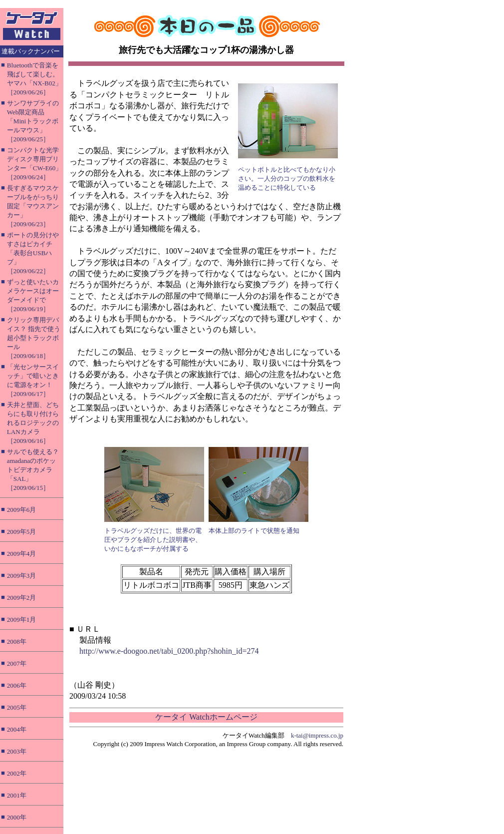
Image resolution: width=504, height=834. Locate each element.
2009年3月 (22, 576)
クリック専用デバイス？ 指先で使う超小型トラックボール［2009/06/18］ (34, 338)
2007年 (17, 663)
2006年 (17, 685)
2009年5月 (22, 532)
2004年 (17, 729)
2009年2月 (22, 598)
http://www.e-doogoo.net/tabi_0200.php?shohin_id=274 (169, 651)
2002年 (17, 773)
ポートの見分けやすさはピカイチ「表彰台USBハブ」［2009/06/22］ (33, 253)
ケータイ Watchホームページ (206, 717)
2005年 (17, 707)
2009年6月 (22, 510)
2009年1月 (22, 620)
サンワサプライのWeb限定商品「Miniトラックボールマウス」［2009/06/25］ (33, 121)
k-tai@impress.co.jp (317, 735)
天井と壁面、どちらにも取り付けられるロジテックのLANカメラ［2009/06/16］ (33, 423)
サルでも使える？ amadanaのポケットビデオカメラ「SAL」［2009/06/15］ (33, 470)
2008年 (17, 641)
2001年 (17, 795)
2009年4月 (22, 554)
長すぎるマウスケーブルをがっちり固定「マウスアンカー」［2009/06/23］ (33, 206)
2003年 (17, 751)
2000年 (17, 817)
